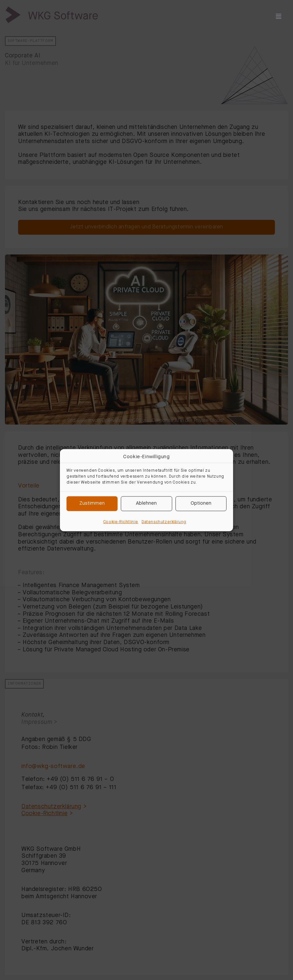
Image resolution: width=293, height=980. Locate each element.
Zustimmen (92, 504)
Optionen (201, 504)
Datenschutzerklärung (164, 522)
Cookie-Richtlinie (121, 522)
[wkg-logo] (52, 12)
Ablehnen (146, 504)
